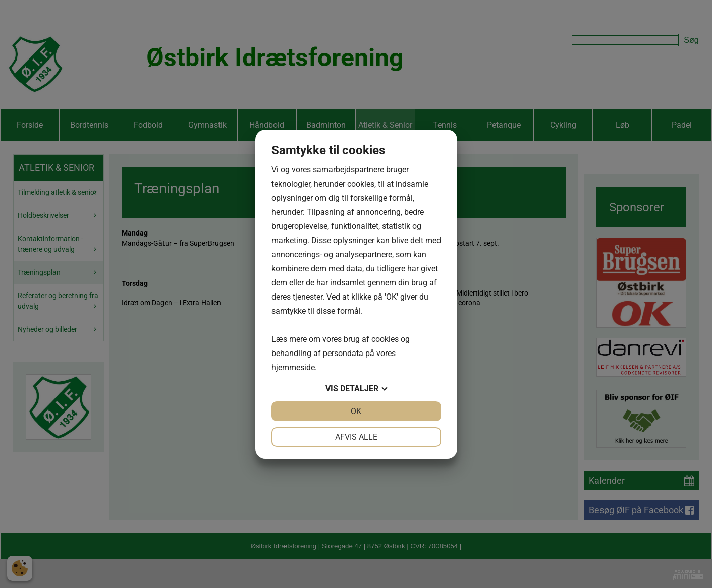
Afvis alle (356, 437)
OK (356, 411)
